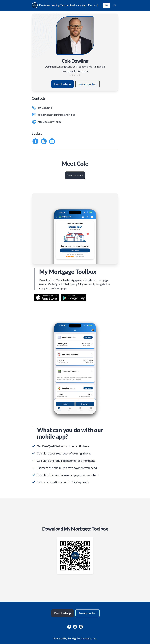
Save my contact (88, 84)
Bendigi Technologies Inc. (82, 638)
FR (115, 5)
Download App (62, 84)
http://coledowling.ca (50, 122)
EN (106, 5)
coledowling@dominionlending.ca (56, 115)
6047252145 (45, 108)
